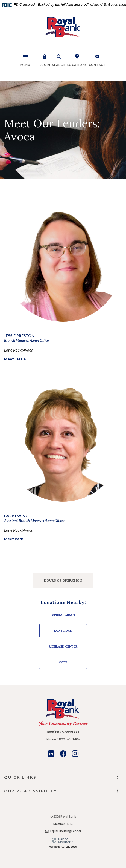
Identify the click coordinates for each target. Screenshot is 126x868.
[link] (63, 843)
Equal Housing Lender (66, 831)
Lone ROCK (63, 631)
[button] (45, 60)
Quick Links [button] (20, 777)
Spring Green (63, 615)
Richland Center (63, 646)
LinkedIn (51, 754)
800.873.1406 (69, 739)
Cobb (63, 662)
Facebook (63, 754)
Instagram (75, 754)
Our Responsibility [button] (30, 791)
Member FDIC (63, 824)
